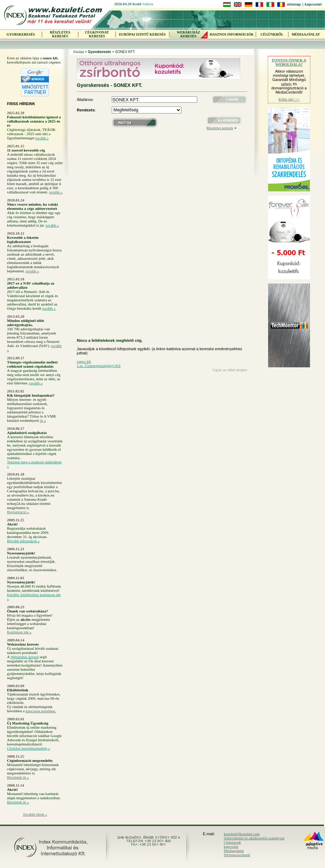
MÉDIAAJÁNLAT (306, 34)
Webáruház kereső (25, 657)
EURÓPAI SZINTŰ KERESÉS (142, 34)
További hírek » (35, 814)
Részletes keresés (220, 128)
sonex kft (84, 361)
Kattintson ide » (19, 632)
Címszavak (232, 842)
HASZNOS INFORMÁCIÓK (232, 34)
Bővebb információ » (23, 541)
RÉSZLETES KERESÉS (60, 34)
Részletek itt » (18, 777)
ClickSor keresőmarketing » (28, 748)
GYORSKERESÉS (21, 34)
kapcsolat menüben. (41, 711)
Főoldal (79, 52)
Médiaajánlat (234, 851)
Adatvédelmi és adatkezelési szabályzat (254, 838)
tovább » (42, 138)
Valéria (148, 4)
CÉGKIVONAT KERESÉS (97, 34)
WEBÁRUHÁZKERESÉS (188, 34)
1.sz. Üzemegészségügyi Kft (99, 366)
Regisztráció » (18, 512)
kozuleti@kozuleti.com (242, 834)
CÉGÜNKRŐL (272, 34)
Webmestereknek (237, 855)
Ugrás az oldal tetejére (230, 370)
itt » (43, 420)
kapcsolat (231, 846)
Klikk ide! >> (289, 99)
